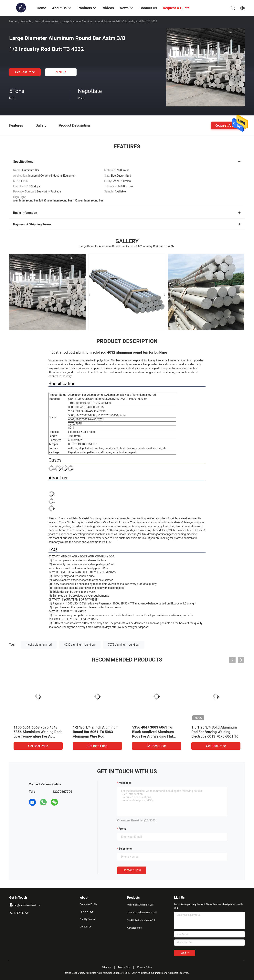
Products (26, 21)
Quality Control (88, 919)
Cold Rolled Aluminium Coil (141, 920)
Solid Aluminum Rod (47, 21)
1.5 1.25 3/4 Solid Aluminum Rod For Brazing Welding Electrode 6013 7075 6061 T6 (215, 732)
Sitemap (107, 967)
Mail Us (61, 72)
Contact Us (86, 927)
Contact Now (132, 870)
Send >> (185, 953)
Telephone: (126, 849)
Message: (125, 783)
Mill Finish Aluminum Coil (140, 905)
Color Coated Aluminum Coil (142, 913)
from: (122, 829)
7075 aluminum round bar (124, 645)
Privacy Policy (144, 967)
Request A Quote (228, 125)
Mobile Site (124, 967)
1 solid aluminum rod (39, 645)
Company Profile (89, 904)
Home (13, 21)
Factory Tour (86, 912)
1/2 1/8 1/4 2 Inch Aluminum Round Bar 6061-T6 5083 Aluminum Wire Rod (96, 732)
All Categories (134, 928)
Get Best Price (25, 72)
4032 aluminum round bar (80, 645)
